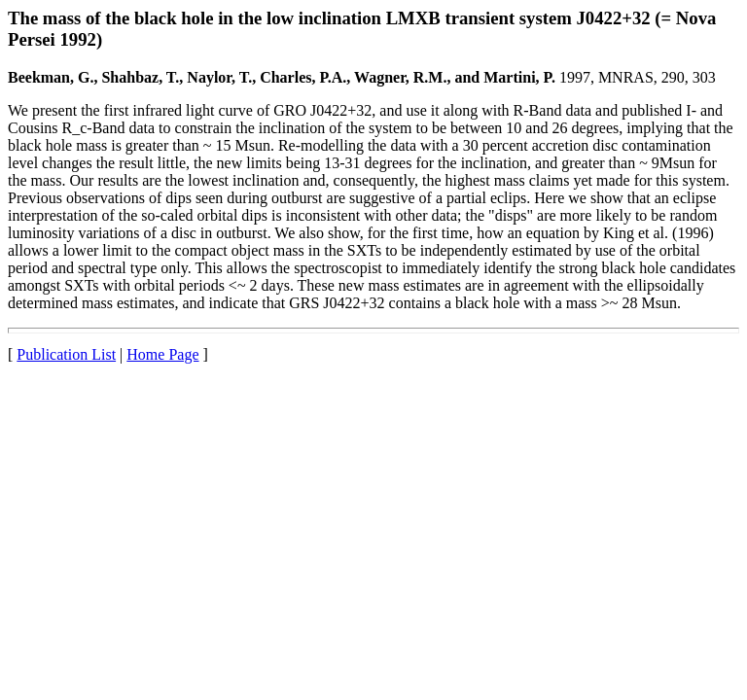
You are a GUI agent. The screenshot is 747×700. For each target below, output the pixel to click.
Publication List (66, 354)
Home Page (162, 354)
